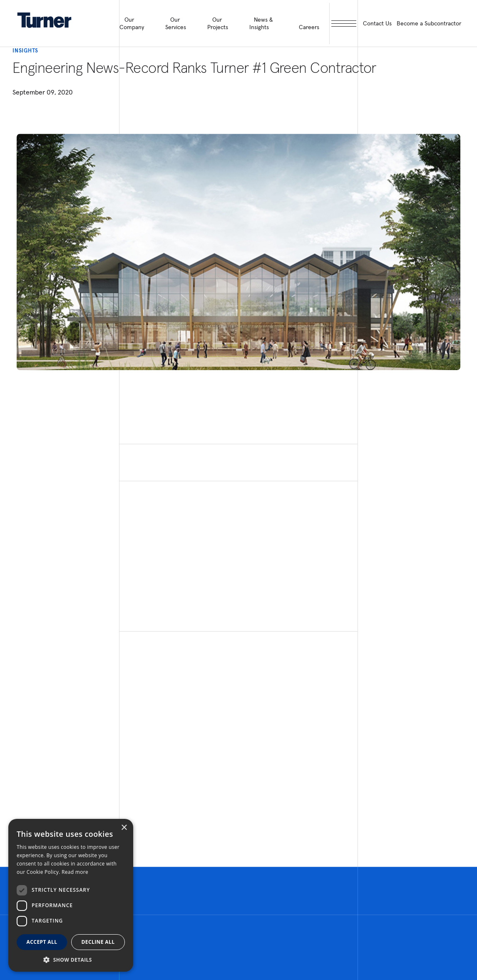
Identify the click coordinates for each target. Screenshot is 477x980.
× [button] (124, 828)
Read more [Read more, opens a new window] (75, 872)
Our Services (176, 23)
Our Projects (218, 23)
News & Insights (261, 23)
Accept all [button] (42, 942)
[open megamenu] (344, 24)
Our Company (132, 23)
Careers (309, 27)
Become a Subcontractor (429, 23)
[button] (71, 959)
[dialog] (71, 895)
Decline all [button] (98, 942)
